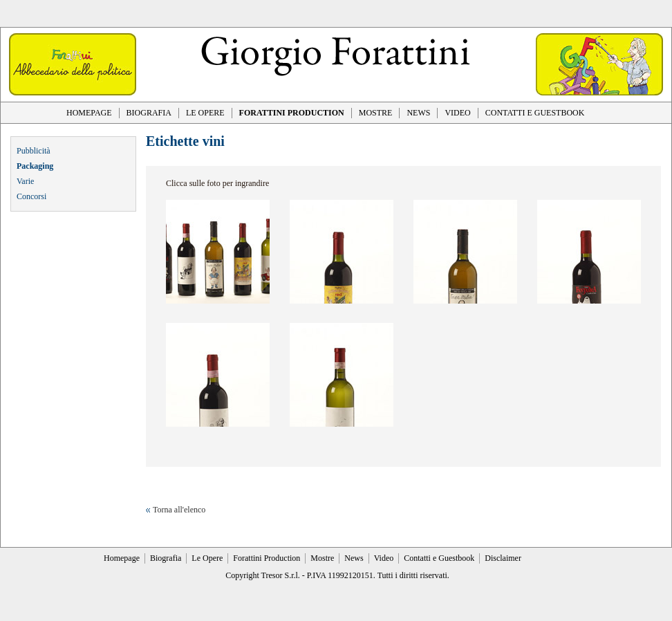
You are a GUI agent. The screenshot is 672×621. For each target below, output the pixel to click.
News (354, 558)
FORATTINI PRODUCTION (292, 113)
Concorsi (31, 196)
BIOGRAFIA (149, 113)
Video (384, 558)
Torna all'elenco (179, 510)
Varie (25, 181)
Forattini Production (267, 558)
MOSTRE (376, 113)
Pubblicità (34, 151)
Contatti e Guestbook (439, 558)
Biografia (166, 558)
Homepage (122, 558)
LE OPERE (205, 113)
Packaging (35, 166)
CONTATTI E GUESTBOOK (535, 113)
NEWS (418, 113)
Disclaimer (503, 558)
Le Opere (207, 558)
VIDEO (457, 113)
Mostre (322, 558)
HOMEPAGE (89, 113)
